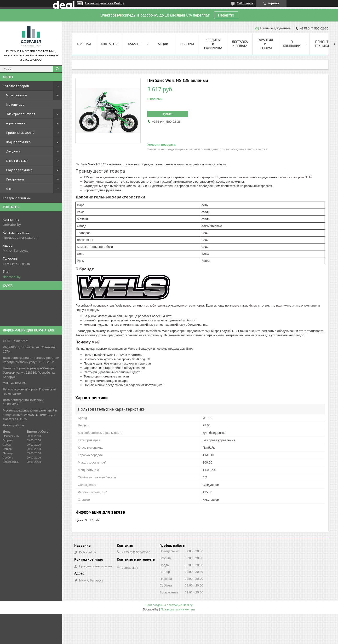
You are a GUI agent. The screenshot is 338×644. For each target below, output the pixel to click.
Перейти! (226, 15)
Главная (84, 44)
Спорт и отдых (17, 161)
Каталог (135, 44)
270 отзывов (245, 3)
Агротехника (16, 123)
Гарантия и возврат (265, 44)
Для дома (13, 151)
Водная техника (18, 142)
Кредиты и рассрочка (213, 44)
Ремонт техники (322, 44)
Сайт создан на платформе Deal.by (169, 605)
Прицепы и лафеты (21, 133)
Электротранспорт (21, 114)
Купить (168, 114)
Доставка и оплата (240, 44)
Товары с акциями (17, 198)
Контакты (109, 44)
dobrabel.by (12, 277)
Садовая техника (19, 170)
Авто (10, 189)
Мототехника (16, 95)
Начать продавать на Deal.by (105, 3)
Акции (163, 44)
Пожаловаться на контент (178, 609)
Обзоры (187, 44)
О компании (292, 44)
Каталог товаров (16, 86)
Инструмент (15, 179)
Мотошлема (15, 104)
